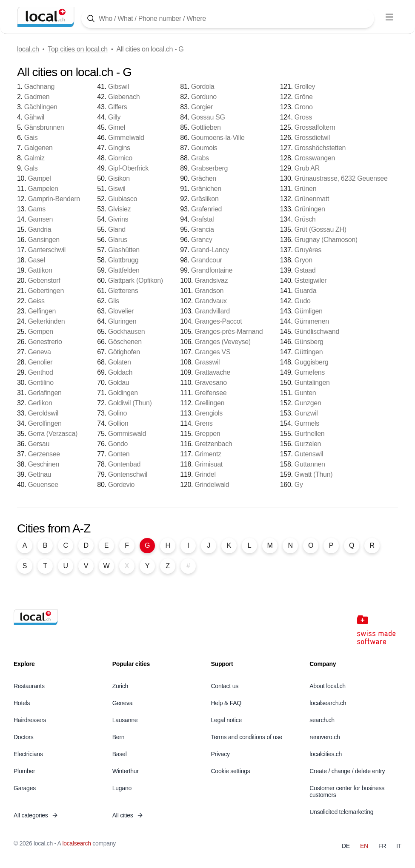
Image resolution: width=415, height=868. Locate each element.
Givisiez (119, 209)
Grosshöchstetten (320, 148)
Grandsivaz (211, 280)
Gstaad (305, 270)
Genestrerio (45, 342)
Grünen (305, 189)
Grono (304, 107)
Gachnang (39, 87)
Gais (31, 138)
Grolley (305, 87)
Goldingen (123, 393)
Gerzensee (44, 454)
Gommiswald (127, 434)
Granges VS (212, 352)
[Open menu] (389, 17)
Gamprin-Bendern (54, 199)
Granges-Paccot (218, 321)
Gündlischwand (317, 332)
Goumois (204, 148)
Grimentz (208, 454)
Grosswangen (315, 158)
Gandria (39, 229)
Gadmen (37, 97)
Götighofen (124, 352)
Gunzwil (306, 413)
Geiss (36, 301)
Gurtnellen (310, 434)
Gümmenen (312, 321)
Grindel (205, 474)
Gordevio (121, 485)
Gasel (36, 260)
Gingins (119, 148)
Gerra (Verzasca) (53, 434)
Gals (31, 168)
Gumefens (310, 372)
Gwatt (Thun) (314, 474)
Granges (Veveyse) (223, 342)
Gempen (40, 332)
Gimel (117, 127)
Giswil (117, 189)
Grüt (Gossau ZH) (321, 229)
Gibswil (119, 87)
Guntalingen (312, 383)
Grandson (209, 291)
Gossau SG (208, 117)
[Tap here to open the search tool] (228, 18)
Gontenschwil (128, 474)
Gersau (39, 444)
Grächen (204, 178)
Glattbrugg (123, 260)
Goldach (120, 372)
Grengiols (209, 413)
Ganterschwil (47, 250)
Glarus (118, 240)
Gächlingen (41, 107)
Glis (114, 301)
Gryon (303, 260)
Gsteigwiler (311, 280)
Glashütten (124, 250)
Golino (117, 413)
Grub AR (307, 168)
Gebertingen (46, 291)
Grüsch (305, 219)
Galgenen (39, 148)
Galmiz (34, 158)
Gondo (118, 444)
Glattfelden (124, 270)
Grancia (203, 229)
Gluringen (122, 321)
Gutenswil (309, 454)
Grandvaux (210, 301)
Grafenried (206, 209)
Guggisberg (312, 362)
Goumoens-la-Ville (218, 138)
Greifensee (210, 393)
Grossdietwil (312, 138)
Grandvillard (212, 311)
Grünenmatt (312, 199)
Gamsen (40, 219)
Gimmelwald (126, 138)
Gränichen (206, 189)
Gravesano (210, 383)
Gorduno (204, 97)
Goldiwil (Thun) (130, 403)
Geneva (39, 352)
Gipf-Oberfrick (128, 168)
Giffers (118, 107)
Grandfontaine (212, 270)
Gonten (119, 454)
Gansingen (44, 240)
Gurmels (307, 423)
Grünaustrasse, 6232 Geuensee (341, 178)
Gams (36, 209)
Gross (303, 117)
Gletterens (123, 291)
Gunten (305, 393)
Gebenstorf (44, 280)
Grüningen (310, 209)
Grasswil (207, 362)
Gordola (203, 87)
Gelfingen (42, 311)
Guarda (305, 291)
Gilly (114, 117)
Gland (117, 229)
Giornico (120, 158)
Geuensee (43, 485)
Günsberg (309, 342)
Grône (304, 97)
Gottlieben (206, 127)
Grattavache (212, 372)
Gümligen (309, 311)
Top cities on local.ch (78, 49)
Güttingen (309, 352)
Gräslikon (205, 199)
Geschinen (43, 464)
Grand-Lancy (210, 250)
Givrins (118, 219)
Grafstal (202, 219)
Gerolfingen (44, 423)
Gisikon (119, 178)
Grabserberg (209, 168)
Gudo (303, 301)
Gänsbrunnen (44, 127)
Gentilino (40, 383)
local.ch (28, 49)
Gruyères (308, 250)
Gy (299, 485)
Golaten (120, 362)
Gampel (39, 178)
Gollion (118, 423)
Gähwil (34, 117)
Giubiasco (123, 199)
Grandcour (207, 260)
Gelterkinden (46, 321)
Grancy (202, 240)
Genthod (40, 372)
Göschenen (125, 342)
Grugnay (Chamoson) (326, 240)
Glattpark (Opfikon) (136, 280)
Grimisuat (209, 464)
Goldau (119, 383)
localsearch (76, 843)
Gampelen (43, 189)
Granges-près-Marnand (229, 332)
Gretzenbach (213, 444)
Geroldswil (43, 413)
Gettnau (39, 474)
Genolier (40, 362)
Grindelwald (212, 485)
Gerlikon (40, 403)
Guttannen (310, 464)
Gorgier (202, 107)
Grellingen (209, 403)
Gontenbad (124, 464)
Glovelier (121, 311)
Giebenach (124, 97)
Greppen (207, 434)
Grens (203, 423)
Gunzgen (308, 403)
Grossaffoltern (315, 127)
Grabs (200, 158)
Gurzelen (308, 444)
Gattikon (40, 270)
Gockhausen (127, 332)
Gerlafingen (44, 393)
